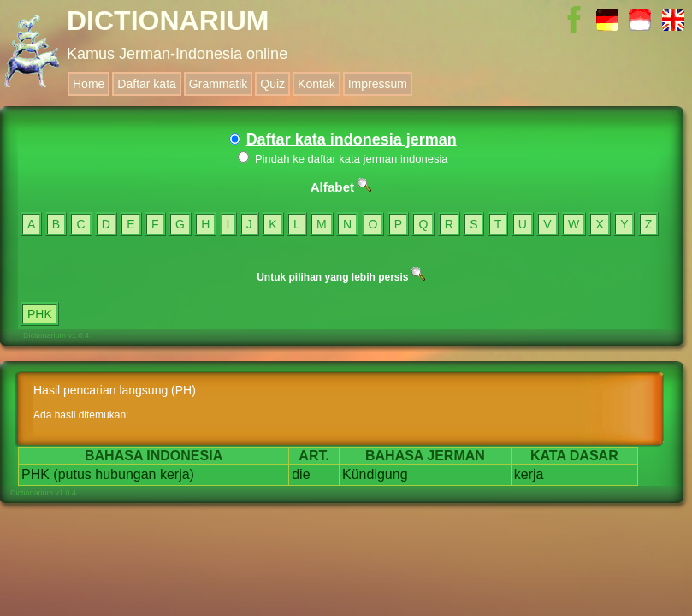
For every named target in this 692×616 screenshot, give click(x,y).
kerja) (177, 474)
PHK (40, 314)
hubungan (125, 474)
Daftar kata (146, 84)
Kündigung (375, 474)
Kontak (316, 84)
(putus (72, 474)
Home (89, 84)
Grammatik (218, 84)
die (301, 474)
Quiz (272, 84)
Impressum (378, 84)
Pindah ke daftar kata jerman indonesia (343, 159)
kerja (529, 474)
